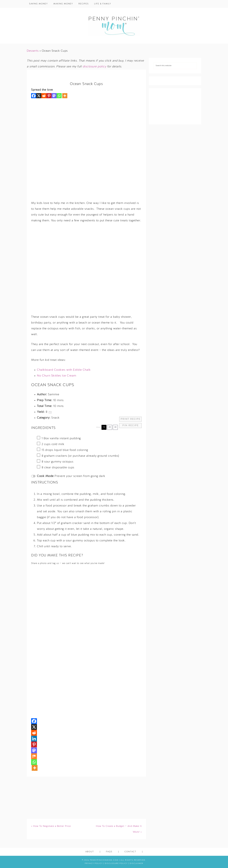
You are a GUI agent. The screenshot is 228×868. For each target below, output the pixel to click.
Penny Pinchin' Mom (114, 26)
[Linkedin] (34, 739)
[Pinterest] (49, 96)
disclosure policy (94, 67)
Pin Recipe (130, 426)
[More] (65, 96)
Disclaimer (136, 863)
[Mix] (34, 756)
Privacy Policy (94, 863)
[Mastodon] (54, 96)
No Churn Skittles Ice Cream (57, 376)
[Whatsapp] (59, 96)
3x (115, 427)
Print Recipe (130, 419)
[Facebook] (34, 96)
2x (110, 427)
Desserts (33, 51)
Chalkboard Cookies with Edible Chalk (64, 370)
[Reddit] (44, 96)
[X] (39, 96)
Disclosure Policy (116, 863)
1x (104, 427)
